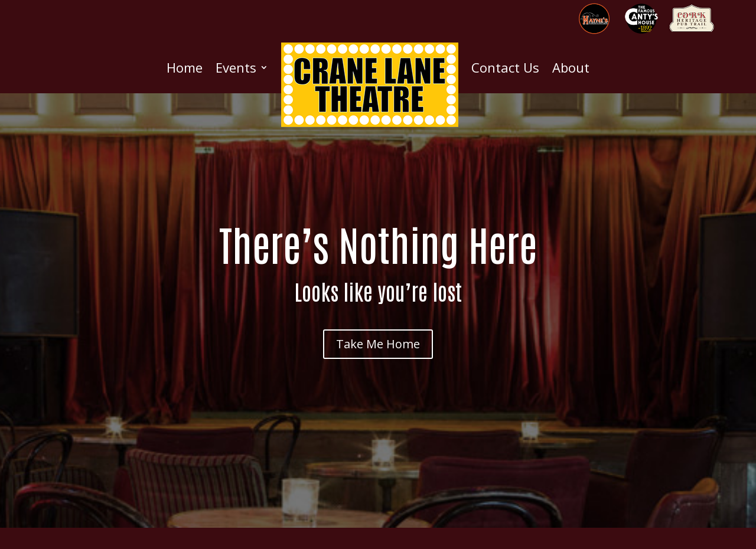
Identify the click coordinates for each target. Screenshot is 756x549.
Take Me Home (378, 344)
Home (185, 67)
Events (236, 67)
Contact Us (505, 67)
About (571, 67)
